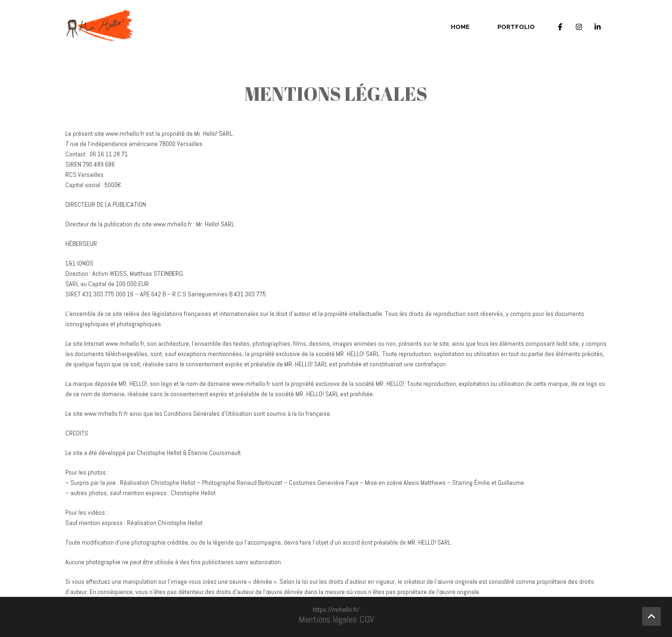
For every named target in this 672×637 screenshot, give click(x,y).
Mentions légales (328, 619)
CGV (367, 619)
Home (460, 27)
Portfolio (516, 27)
